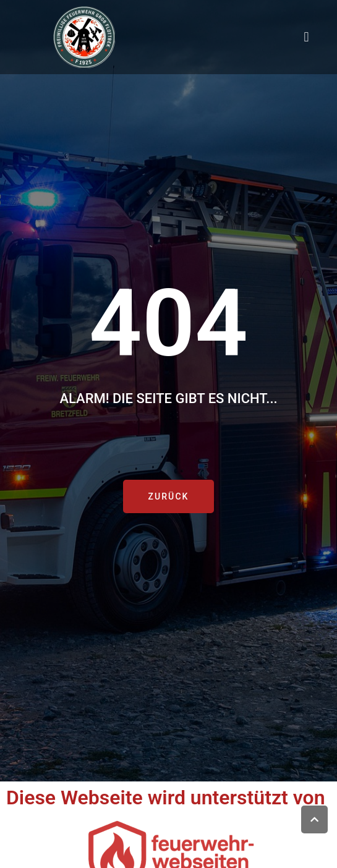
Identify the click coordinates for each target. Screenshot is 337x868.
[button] (306, 37)
